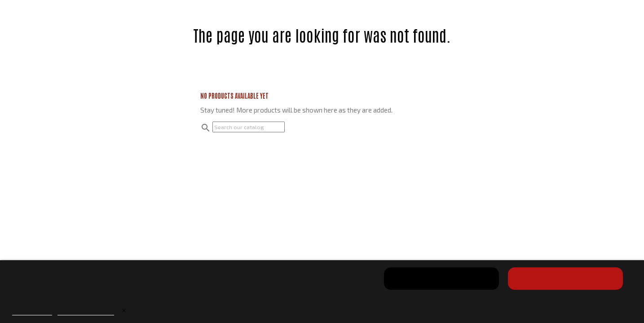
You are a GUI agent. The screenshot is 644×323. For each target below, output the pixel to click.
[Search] (249, 127)
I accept (565, 279)
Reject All (441, 279)
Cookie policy (32, 311)
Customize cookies (86, 311)
